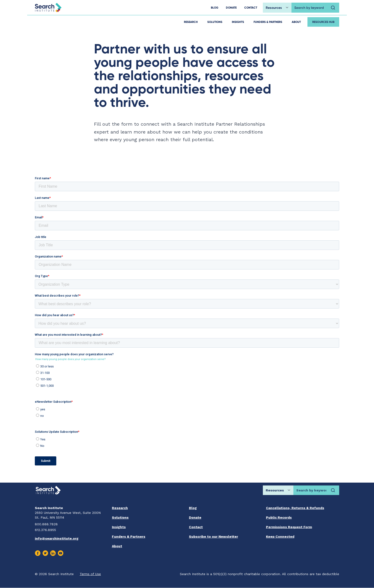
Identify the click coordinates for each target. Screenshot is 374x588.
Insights (238, 22)
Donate (195, 517)
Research (191, 22)
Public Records (279, 517)
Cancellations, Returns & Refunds (295, 508)
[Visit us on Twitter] (45, 553)
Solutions (215, 22)
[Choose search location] (277, 8)
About (296, 22)
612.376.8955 (45, 530)
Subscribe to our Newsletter (213, 536)
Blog (193, 508)
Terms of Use (90, 574)
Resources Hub (323, 22)
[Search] (333, 8)
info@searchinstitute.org (57, 538)
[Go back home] (48, 8)
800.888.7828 (46, 524)
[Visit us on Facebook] (38, 553)
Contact (196, 527)
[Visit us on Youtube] (61, 553)
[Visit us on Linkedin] (53, 553)
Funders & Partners (268, 22)
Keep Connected (280, 536)
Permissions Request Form (289, 527)
